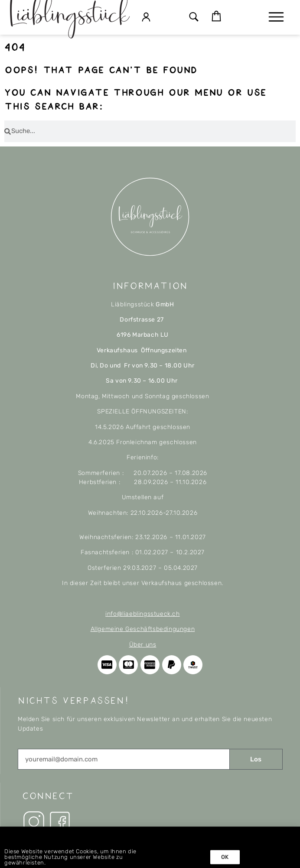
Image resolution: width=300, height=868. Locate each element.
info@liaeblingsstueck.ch (142, 614)
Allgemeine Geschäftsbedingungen (143, 629)
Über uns (143, 645)
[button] (194, 18)
